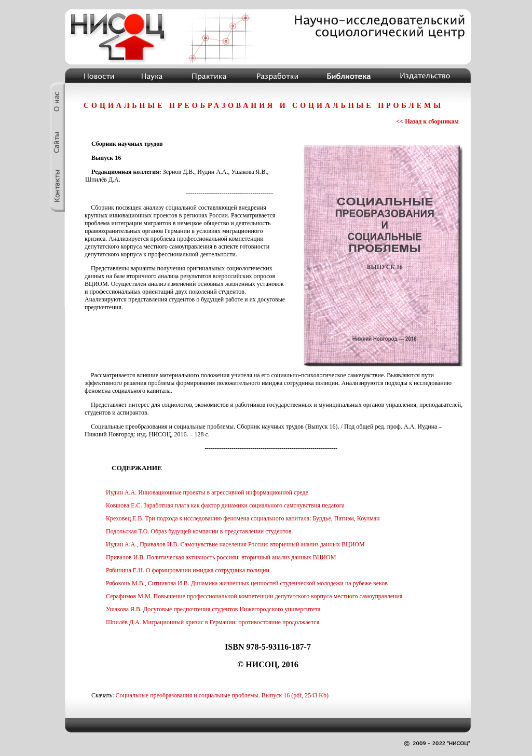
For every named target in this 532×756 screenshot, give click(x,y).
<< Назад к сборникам (427, 121)
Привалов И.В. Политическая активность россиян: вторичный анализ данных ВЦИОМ (221, 557)
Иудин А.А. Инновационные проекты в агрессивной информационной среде (207, 492)
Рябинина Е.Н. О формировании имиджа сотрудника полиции (188, 570)
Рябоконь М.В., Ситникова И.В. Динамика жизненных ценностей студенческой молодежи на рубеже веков (247, 583)
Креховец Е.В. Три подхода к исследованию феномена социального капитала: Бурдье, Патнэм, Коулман (243, 518)
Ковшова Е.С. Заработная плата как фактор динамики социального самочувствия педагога (225, 505)
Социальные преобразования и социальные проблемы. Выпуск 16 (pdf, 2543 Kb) (222, 695)
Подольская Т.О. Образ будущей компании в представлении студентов (199, 531)
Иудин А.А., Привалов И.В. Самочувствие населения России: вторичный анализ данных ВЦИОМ (235, 544)
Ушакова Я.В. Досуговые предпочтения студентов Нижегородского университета (213, 609)
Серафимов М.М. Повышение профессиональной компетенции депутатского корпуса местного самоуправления (254, 596)
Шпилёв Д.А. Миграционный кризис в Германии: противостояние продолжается (213, 622)
